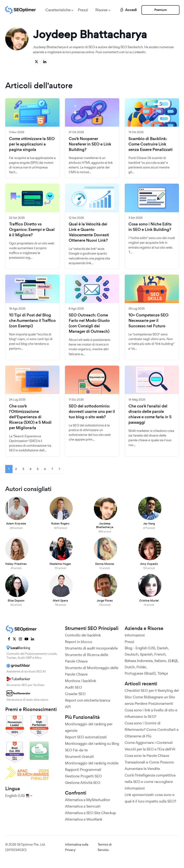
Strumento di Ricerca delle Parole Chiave (87, 658)
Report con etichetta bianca (88, 700)
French (160, 654)
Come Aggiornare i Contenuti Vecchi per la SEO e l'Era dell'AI (150, 746)
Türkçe (163, 673)
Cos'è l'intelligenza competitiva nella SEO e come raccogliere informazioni (150, 782)
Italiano (160, 661)
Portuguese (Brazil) (140, 673)
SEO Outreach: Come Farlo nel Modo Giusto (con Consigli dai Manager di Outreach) (89, 323)
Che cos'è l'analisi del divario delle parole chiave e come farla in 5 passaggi (150, 414)
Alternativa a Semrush (83, 806)
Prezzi (83, 10)
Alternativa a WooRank (84, 819)
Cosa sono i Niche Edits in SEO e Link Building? (150, 227)
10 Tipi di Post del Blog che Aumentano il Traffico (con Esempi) (32, 321)
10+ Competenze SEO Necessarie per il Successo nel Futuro (148, 321)
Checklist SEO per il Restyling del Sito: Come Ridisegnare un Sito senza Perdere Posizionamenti (152, 697)
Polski (141, 667)
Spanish (146, 654)
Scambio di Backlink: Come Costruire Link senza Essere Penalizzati (151, 144)
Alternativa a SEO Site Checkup (90, 813)
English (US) (145, 648)
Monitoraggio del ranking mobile (92, 763)
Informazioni (135, 635)
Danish (162, 648)
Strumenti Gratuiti (79, 757)
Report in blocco (79, 642)
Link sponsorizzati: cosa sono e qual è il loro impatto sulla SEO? (150, 798)
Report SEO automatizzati (86, 737)
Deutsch (131, 654)
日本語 (173, 661)
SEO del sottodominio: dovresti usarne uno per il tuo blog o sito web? (92, 412)
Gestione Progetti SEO (83, 776)
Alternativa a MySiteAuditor (88, 800)
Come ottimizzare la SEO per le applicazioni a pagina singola (32, 144)
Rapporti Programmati (83, 770)
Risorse (101, 10)
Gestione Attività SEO (83, 783)
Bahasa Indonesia (139, 661)
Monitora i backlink (81, 681)
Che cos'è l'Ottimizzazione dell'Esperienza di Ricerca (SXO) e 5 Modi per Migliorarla (30, 417)
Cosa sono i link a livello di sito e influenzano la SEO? (151, 713)
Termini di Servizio (105, 847)
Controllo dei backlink (83, 635)
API (68, 707)
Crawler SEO (75, 694)
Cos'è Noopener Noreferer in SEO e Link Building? (90, 144)
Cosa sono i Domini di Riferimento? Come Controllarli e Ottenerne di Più (152, 730)
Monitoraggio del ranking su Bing (92, 744)
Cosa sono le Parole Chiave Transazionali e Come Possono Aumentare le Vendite (149, 762)
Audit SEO (73, 687)
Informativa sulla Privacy (77, 847)
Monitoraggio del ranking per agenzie (89, 727)
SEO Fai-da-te (76, 750)
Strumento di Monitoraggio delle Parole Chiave (92, 671)
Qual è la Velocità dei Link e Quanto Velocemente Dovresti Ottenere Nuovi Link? (89, 232)
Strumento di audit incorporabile (91, 648)
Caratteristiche (58, 10)
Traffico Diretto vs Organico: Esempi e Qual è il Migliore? (32, 230)
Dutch (130, 667)
